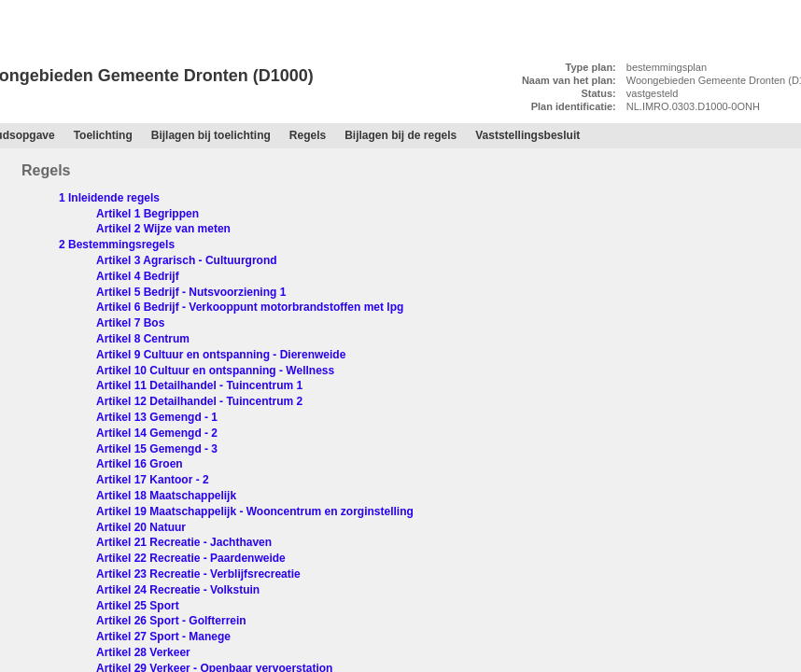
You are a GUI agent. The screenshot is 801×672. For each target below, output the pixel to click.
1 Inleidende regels (109, 198)
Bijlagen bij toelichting (211, 135)
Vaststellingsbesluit (527, 135)
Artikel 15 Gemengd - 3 (157, 449)
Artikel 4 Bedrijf (138, 276)
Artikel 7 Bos (130, 323)
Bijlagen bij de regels (400, 135)
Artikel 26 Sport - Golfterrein (171, 621)
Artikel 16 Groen (140, 464)
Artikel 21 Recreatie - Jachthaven (184, 542)
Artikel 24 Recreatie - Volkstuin (178, 590)
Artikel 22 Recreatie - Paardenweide (191, 558)
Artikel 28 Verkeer (143, 652)
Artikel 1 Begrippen (148, 214)
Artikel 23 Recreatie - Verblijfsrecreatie (198, 574)
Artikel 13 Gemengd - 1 (157, 417)
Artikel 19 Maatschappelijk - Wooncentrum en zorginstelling (255, 511)
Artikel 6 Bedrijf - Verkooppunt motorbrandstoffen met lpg (250, 307)
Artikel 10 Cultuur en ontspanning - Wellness (215, 371)
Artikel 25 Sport (138, 606)
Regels (30, 117)
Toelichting (103, 135)
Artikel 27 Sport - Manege (163, 637)
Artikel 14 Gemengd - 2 (157, 433)
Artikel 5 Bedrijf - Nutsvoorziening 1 (191, 292)
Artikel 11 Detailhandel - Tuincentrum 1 (199, 385)
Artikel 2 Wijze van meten (163, 229)
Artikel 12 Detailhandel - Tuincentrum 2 (199, 401)
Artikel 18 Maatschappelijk (166, 496)
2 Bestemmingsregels (117, 245)
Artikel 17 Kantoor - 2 (153, 480)
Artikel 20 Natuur (141, 527)
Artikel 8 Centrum (143, 339)
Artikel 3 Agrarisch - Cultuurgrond (187, 260)
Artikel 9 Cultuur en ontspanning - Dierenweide (221, 355)
